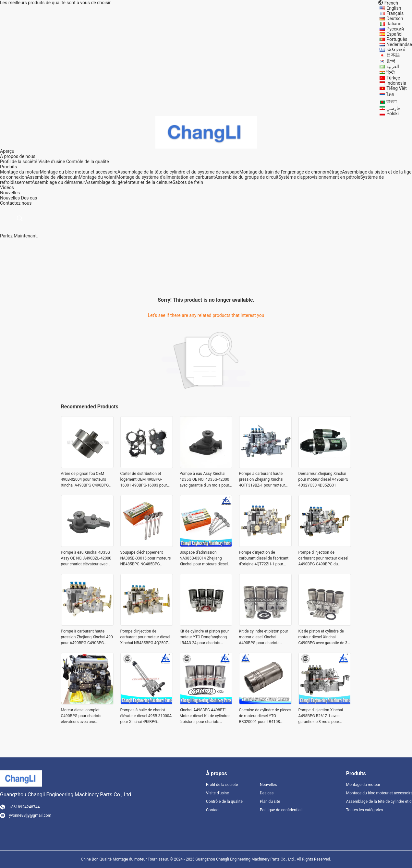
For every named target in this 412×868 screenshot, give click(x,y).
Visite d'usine (52, 162)
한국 (391, 61)
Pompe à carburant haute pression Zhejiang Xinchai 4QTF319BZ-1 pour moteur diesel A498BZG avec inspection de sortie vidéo (262, 480)
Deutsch (395, 18)
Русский (395, 29)
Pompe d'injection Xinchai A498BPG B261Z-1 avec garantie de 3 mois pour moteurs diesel (321, 716)
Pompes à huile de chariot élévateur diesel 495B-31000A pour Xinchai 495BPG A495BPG (146, 716)
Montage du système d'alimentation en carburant (165, 177)
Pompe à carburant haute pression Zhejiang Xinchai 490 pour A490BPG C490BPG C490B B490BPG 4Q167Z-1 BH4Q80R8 (87, 637)
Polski (393, 114)
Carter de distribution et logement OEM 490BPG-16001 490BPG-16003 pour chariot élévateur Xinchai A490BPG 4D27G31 (144, 480)
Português (397, 39)
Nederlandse (399, 44)
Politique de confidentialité (282, 810)
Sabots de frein (188, 182)
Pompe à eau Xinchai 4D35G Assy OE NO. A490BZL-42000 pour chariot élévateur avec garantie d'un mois (86, 559)
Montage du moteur (20, 172)
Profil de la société (19, 162)
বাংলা (392, 102)
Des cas (29, 198)
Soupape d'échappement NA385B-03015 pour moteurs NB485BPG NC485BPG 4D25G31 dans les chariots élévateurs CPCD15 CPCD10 (146, 559)
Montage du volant (97, 177)
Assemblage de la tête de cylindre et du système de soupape (178, 172)
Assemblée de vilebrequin (53, 177)
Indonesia (396, 83)
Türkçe (393, 78)
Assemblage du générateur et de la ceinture (129, 182)
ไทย (390, 94)
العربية (393, 66)
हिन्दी (391, 72)
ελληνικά (396, 50)
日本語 (393, 55)
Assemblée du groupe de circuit (247, 177)
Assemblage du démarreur (58, 182)
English (394, 8)
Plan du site (270, 802)
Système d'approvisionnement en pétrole (319, 177)
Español (394, 34)
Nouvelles (10, 198)
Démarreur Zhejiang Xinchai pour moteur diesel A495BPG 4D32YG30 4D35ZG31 (323, 479)
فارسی (393, 108)
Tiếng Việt (397, 88)
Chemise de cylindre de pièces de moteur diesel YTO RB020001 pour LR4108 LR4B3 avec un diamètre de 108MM (265, 716)
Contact (213, 810)
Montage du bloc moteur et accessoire (79, 172)
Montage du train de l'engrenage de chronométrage (291, 172)
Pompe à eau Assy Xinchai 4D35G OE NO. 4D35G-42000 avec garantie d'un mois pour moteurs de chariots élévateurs (205, 480)
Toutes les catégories (365, 810)
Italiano (394, 24)
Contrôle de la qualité (88, 162)
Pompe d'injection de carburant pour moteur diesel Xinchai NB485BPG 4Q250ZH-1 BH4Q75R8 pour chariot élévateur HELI (146, 637)
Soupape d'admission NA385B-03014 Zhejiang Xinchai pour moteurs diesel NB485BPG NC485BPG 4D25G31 (204, 559)
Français (395, 13)
